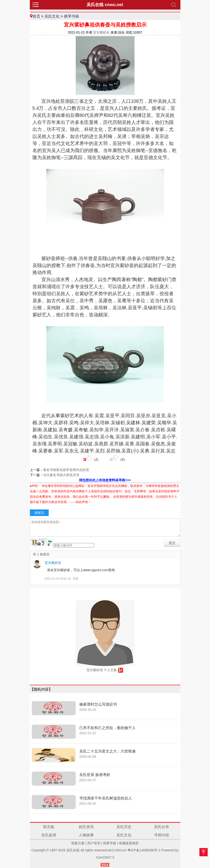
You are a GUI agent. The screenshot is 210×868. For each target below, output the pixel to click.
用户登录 (94, 843)
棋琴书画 (71, 16)
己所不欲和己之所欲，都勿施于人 (107, 728)
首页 (36, 16)
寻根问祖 (162, 835)
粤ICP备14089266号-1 (144, 850)
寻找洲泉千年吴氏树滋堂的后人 (106, 798)
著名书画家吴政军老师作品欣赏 (66, 470)
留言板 (49, 827)
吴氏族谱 (49, 835)
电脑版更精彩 (129, 843)
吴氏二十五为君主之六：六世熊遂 (107, 751)
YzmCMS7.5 (105, 857)
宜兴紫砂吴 (53, 563)
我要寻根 (110, 843)
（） (92, 458)
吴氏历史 (124, 827)
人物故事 (86, 835)
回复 (76, 579)
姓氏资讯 (86, 827)
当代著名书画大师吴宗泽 (61, 475)
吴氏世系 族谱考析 (95, 775)
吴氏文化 (52, 16)
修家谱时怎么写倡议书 (98, 704)
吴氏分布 (162, 827)
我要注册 (78, 843)
